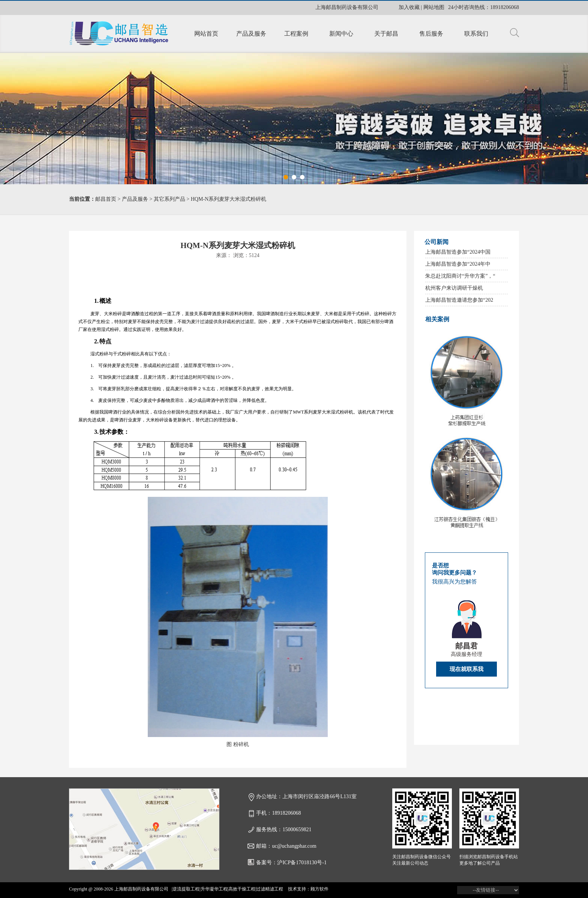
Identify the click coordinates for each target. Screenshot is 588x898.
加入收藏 (409, 7)
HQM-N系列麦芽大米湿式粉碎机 (229, 199)
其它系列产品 (169, 199)
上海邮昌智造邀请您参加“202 (459, 300)
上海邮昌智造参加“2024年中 (458, 264)
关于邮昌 (386, 34)
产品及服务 (251, 34)
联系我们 (476, 34)
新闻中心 (341, 34)
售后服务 (431, 34)
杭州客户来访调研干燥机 (454, 288)
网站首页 (206, 34)
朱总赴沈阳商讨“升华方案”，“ (460, 276)
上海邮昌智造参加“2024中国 (458, 252)
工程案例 (296, 34)
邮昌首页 (106, 199)
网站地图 (434, 7)
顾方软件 (319, 889)
